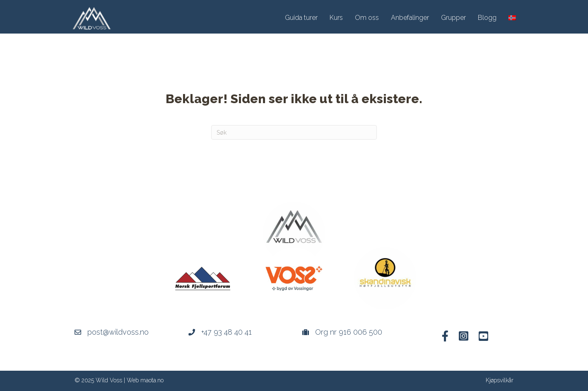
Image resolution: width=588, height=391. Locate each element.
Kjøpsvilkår (500, 380)
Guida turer (301, 18)
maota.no (152, 380)
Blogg (487, 18)
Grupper (453, 18)
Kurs (336, 18)
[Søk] (294, 132)
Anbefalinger (410, 18)
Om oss (367, 18)
